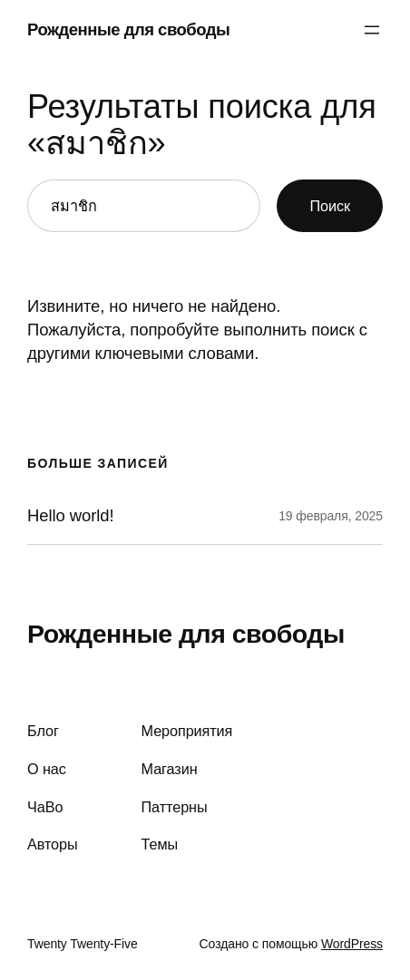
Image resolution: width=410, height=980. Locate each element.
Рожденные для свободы (128, 29)
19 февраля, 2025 (331, 516)
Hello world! (70, 516)
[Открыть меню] (372, 30)
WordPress (352, 944)
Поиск (330, 206)
